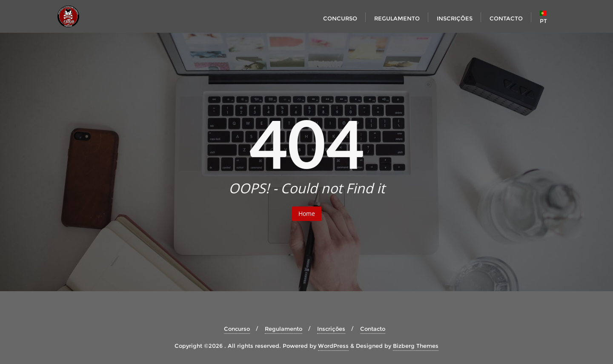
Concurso (237, 329)
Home (307, 214)
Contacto (373, 329)
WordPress (333, 346)
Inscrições (331, 329)
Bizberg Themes (416, 346)
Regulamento (284, 329)
